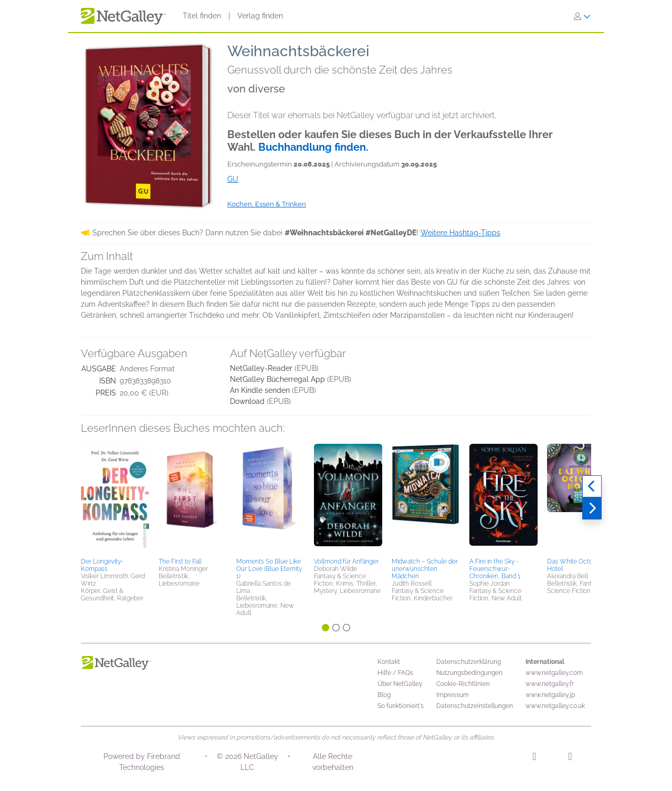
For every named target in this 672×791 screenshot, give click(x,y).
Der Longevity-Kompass (102, 565)
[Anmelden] (582, 16)
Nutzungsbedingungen (469, 673)
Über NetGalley (400, 684)
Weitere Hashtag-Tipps (460, 233)
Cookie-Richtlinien (463, 684)
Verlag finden (260, 16)
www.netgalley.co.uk (555, 706)
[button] (115, 499)
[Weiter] (592, 508)
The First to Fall (180, 561)
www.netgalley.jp (550, 695)
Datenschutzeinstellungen (475, 706)
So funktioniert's (401, 706)
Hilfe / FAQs (395, 673)
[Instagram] (534, 758)
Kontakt (389, 662)
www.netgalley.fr (550, 684)
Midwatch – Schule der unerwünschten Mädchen (425, 569)
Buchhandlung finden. (313, 147)
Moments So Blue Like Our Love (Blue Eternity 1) (269, 569)
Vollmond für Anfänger (346, 561)
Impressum (453, 695)
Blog (384, 695)
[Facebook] (570, 758)
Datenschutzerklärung (469, 662)
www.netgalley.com (554, 673)
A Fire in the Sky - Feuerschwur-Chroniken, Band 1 (495, 569)
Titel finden (202, 16)
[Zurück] (592, 486)
